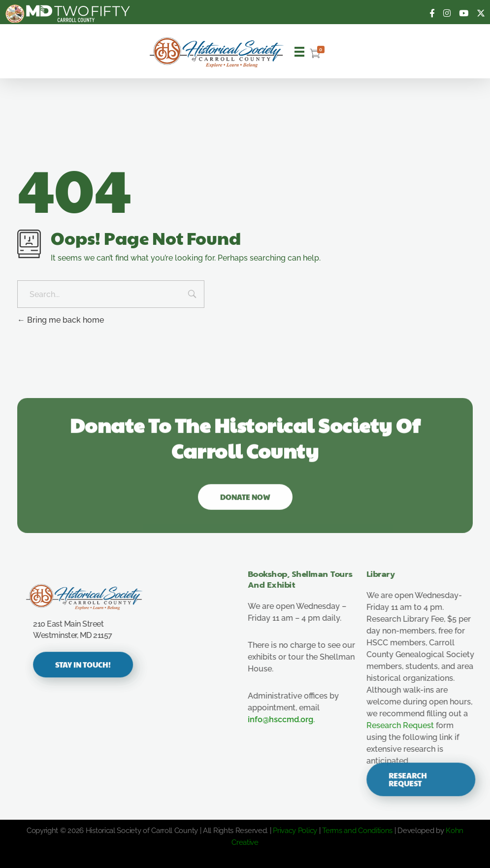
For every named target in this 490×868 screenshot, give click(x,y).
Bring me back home (61, 320)
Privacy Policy (295, 831)
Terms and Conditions (357, 831)
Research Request (408, 725)
